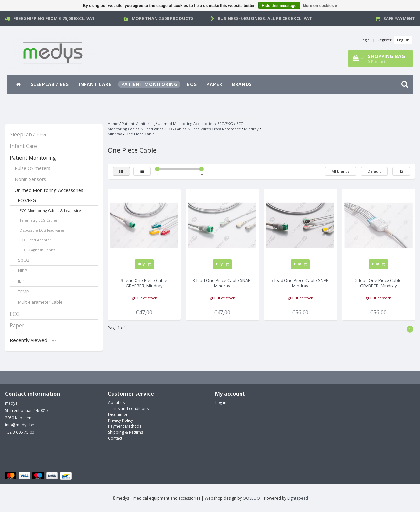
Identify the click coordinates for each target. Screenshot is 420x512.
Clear (52, 341)
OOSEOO (251, 498)
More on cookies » (320, 6)
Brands (242, 84)
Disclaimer (118, 414)
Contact (115, 438)
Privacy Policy (120, 420)
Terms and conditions (128, 409)
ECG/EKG (27, 200)
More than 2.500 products (163, 18)
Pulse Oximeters (32, 168)
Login (365, 40)
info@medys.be (20, 425)
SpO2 (24, 260)
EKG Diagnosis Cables (38, 250)
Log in (221, 403)
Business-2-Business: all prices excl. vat (265, 18)
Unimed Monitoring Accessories (49, 190)
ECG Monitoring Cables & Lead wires (51, 210)
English (403, 40)
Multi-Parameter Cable (40, 302)
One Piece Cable (140, 134)
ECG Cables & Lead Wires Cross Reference (204, 129)
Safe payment (399, 18)
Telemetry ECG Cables (39, 220)
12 (401, 171)
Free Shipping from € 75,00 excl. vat (54, 18)
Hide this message (279, 6)
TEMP (23, 292)
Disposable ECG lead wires (42, 230)
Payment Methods (125, 426)
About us (116, 403)
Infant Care (95, 84)
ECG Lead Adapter (35, 240)
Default (374, 171)
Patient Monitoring (149, 84)
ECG (192, 84)
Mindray (251, 129)
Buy (144, 264)
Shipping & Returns (126, 432)
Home (113, 123)
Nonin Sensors (30, 179)
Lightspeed (298, 498)
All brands (340, 171)
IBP (21, 281)
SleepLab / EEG (50, 84)
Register (385, 40)
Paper (214, 84)
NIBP (23, 271)
